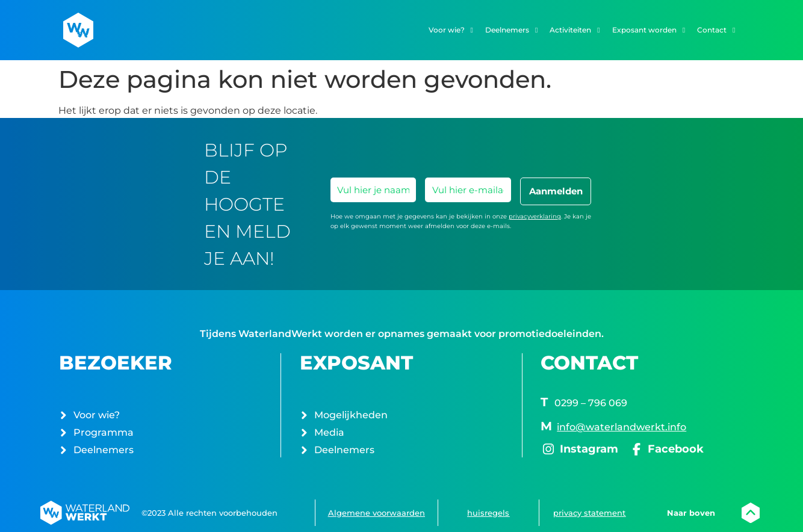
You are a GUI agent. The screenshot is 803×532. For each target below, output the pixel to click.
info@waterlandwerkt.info (622, 427)
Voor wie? (451, 30)
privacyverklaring (535, 216)
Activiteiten (575, 30)
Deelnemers (511, 30)
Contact (716, 30)
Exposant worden (649, 30)
